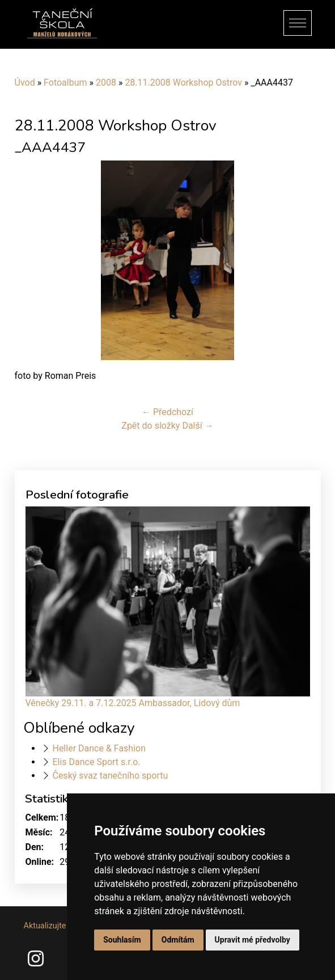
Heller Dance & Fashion (99, 748)
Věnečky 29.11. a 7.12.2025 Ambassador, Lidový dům (133, 703)
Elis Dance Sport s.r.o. (96, 762)
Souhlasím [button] (122, 940)
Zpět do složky (150, 426)
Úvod (25, 83)
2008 (106, 83)
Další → (198, 426)
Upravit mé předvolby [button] (253, 940)
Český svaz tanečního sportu (110, 776)
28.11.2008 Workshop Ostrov (183, 83)
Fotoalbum (65, 83)
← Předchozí (167, 412)
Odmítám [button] (178, 940)
